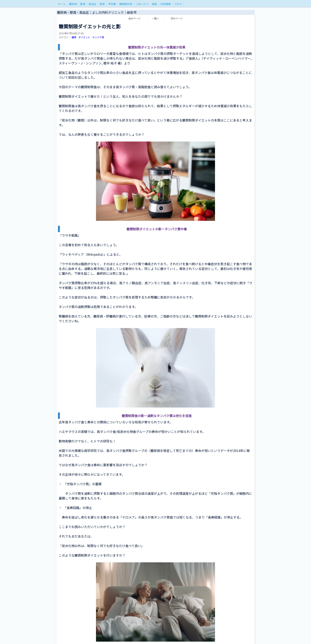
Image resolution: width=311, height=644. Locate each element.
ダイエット (84, 37)
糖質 (74, 37)
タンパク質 (98, 37)
